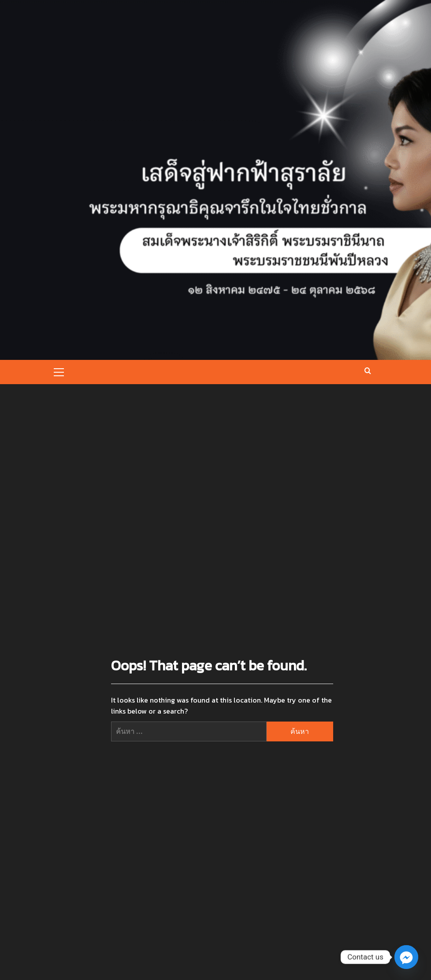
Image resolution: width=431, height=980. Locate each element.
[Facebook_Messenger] (406, 957)
